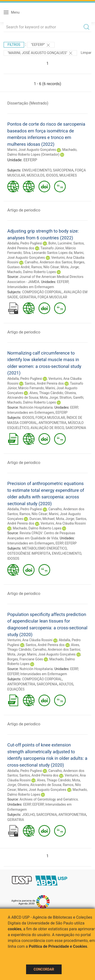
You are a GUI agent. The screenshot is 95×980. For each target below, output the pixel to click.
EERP (74, 407)
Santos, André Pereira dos (44, 383)
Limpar (86, 53)
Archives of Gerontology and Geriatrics (49, 799)
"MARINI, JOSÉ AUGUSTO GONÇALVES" (40, 53)
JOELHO (28, 815)
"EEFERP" (41, 45)
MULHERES (68, 175)
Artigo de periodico (24, 210)
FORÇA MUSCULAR (52, 297)
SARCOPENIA (63, 170)
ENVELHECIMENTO (37, 170)
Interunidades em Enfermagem (31, 287)
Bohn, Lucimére (60, 243)
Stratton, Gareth (71, 397)
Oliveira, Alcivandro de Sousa (39, 785)
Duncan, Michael (42, 519)
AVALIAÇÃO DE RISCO (47, 428)
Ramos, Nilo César (45, 267)
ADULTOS (66, 684)
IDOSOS (52, 175)
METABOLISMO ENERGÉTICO (44, 548)
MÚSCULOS (35, 175)
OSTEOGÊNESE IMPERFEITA (29, 553)
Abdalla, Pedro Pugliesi (25, 243)
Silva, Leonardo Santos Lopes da (48, 253)
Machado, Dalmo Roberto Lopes (32, 272)
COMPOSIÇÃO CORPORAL (42, 292)
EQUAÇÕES (16, 689)
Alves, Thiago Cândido (46, 393)
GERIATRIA (28, 297)
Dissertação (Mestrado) (28, 103)
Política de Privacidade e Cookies (58, 946)
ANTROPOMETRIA (52, 423)
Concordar (44, 969)
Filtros (14, 45)
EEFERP (30, 160)
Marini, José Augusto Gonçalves (32, 150)
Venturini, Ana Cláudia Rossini (63, 523)
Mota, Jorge (70, 267)
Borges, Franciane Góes (25, 659)
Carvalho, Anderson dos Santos (48, 262)
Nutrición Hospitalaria (36, 407)
